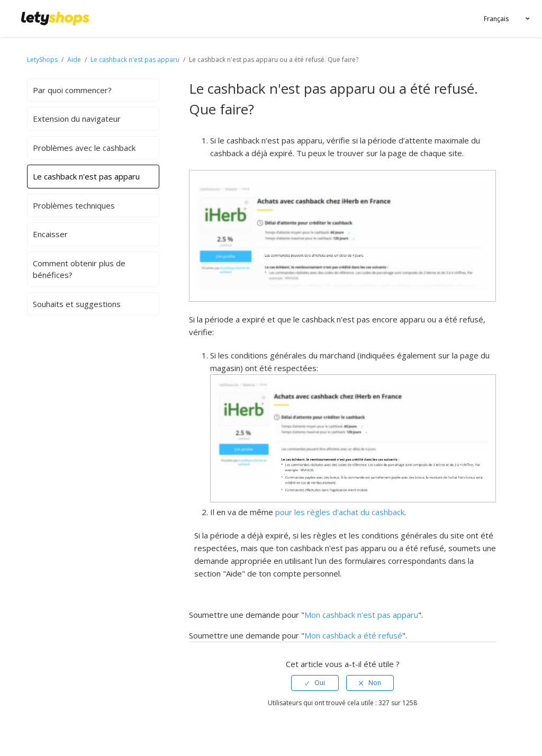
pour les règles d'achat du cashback (340, 512)
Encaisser (50, 234)
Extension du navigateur (77, 119)
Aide (75, 60)
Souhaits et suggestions (77, 304)
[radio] (315, 683)
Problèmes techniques (74, 205)
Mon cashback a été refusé (353, 635)
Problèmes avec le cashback (84, 148)
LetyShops (42, 60)
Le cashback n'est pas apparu (136, 60)
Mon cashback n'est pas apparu (361, 615)
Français (496, 19)
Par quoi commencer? (72, 90)
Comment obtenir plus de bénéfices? (79, 269)
